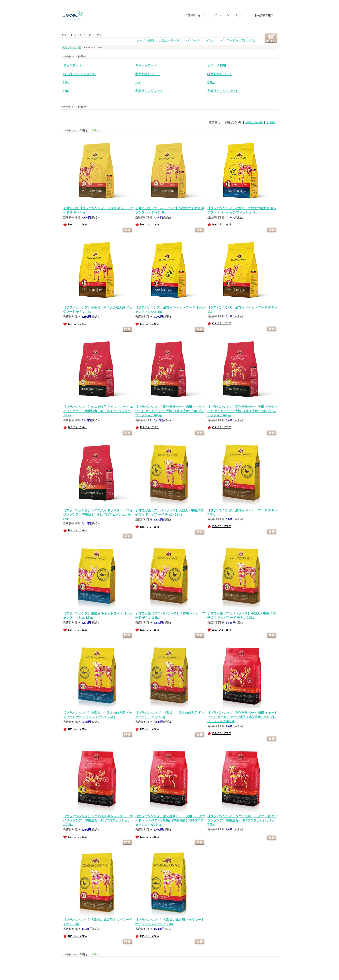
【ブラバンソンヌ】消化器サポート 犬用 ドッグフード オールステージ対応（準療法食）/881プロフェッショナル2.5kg (170, 820)
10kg (66, 91)
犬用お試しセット (148, 74)
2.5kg (211, 82)
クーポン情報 (145, 41)
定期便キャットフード (223, 91)
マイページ (192, 41)
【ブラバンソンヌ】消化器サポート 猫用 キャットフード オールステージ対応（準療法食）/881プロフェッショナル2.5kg (242, 717)
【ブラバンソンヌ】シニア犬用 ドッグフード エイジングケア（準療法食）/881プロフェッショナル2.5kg (242, 820)
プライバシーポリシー (229, 15)
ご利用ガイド (195, 15)
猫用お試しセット (220, 74)
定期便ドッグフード (149, 91)
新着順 (271, 122)
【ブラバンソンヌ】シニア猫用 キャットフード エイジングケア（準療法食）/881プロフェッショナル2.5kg (98, 820)
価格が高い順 (254, 122)
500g (66, 82)
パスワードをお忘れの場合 (238, 41)
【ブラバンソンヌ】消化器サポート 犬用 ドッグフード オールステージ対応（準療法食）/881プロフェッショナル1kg (242, 411)
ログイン (210, 41)
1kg (138, 82)
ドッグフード (72, 65)
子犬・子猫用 (217, 65)
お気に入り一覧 (169, 41)
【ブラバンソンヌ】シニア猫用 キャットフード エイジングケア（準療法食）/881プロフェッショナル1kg (98, 411)
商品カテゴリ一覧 (72, 47)
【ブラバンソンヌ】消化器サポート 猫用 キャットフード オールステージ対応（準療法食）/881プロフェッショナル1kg (170, 411)
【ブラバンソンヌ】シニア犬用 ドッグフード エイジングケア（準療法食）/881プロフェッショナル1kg (98, 514)
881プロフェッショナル (79, 74)
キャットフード (146, 65)
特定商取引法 (264, 15)
